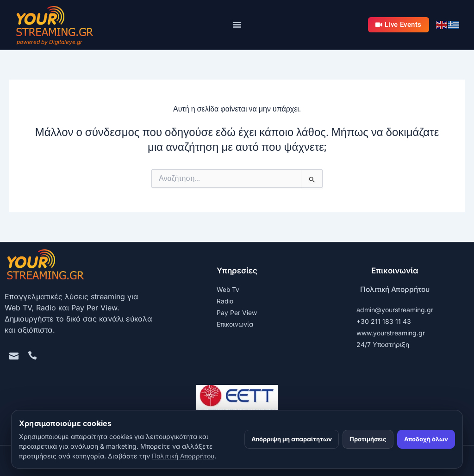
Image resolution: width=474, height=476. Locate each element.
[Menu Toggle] (237, 25)
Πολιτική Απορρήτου (395, 289)
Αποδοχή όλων (426, 439)
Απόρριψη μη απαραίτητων (292, 439)
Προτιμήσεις (368, 439)
